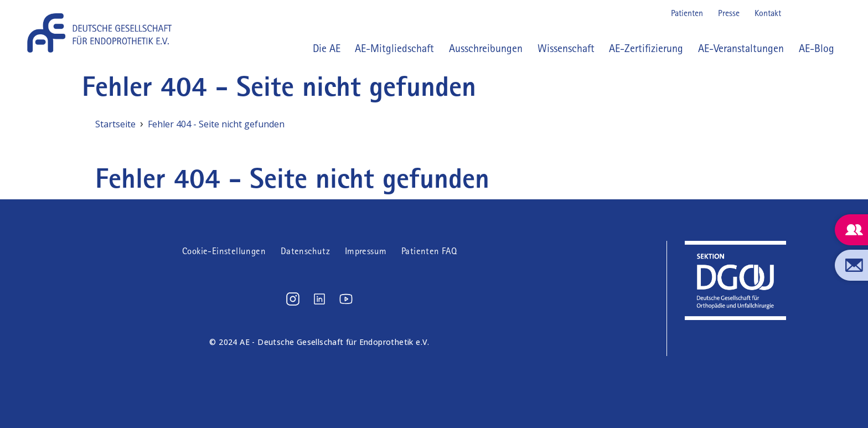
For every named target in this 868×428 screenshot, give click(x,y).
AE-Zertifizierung (646, 48)
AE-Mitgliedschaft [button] (394, 48)
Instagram (797, 13)
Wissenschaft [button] (566, 48)
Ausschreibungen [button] (486, 48)
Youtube (833, 13)
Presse (729, 13)
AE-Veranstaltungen (741, 48)
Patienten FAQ (429, 251)
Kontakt (768, 13)
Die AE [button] (327, 48)
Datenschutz (305, 251)
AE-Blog (817, 48)
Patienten (687, 13)
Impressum (366, 251)
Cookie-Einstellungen (224, 251)
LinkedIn (815, 13)
